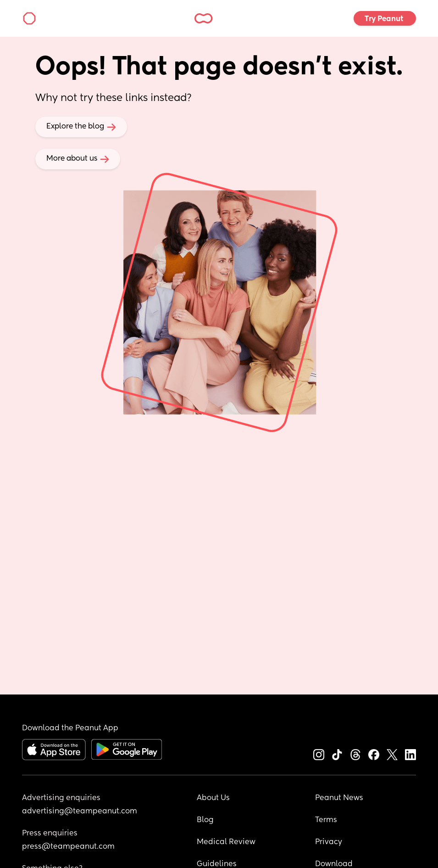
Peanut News (339, 798)
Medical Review (226, 842)
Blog (205, 820)
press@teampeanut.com (68, 847)
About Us (213, 798)
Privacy (329, 842)
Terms (326, 820)
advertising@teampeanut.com (80, 812)
